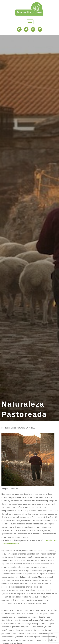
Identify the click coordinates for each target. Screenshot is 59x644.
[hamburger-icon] (30, 22)
